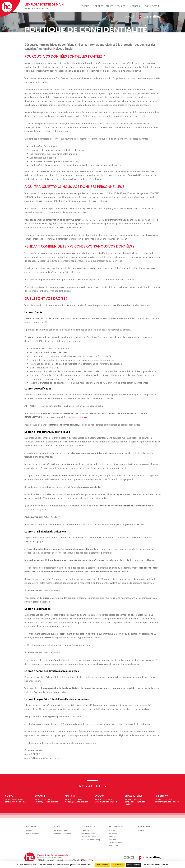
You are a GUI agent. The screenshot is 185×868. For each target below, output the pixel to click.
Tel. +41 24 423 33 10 (104, 799)
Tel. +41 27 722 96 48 (74, 799)
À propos (28, 831)
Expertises (85, 831)
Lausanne (40, 796)
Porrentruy (162, 796)
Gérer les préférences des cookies (50, 857)
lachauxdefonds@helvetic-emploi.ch (135, 803)
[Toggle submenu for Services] (127, 6)
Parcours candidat (32, 834)
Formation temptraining (90, 840)
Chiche (85, 860)
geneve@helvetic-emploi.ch (16, 802)
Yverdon (100, 796)
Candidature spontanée (62, 834)
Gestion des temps (88, 837)
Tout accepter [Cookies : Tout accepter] (102, 865)
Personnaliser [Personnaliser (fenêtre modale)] (133, 865)
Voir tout (141, 831)
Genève (9, 796)
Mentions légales (44, 855)
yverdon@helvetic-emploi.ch (106, 802)
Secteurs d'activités (89, 834)
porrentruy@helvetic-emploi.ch (167, 802)
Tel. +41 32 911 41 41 (134, 799)
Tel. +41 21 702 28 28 (44, 799)
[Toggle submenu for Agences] (141, 6)
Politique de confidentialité (61, 855)
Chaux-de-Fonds (134, 796)
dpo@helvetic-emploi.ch (78, 417)
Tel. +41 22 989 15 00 (14, 799)
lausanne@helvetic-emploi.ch (47, 802)
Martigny (70, 796)
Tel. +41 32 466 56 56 (163, 799)
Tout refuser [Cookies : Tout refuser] (118, 865)
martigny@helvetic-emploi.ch (77, 802)
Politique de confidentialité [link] (156, 865)
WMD (91, 860)
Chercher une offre (60, 831)
